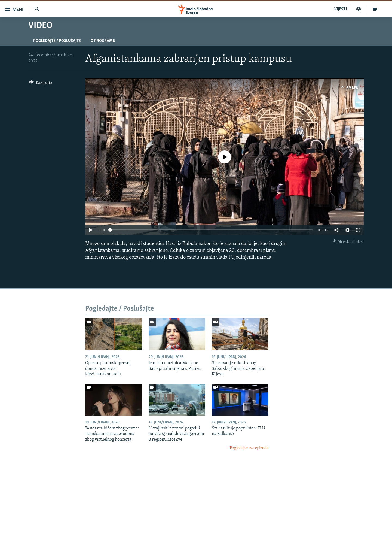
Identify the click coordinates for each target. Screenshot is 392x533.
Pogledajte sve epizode (249, 448)
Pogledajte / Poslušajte (57, 41)
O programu (103, 41)
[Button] (40, 84)
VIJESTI (341, 9)
